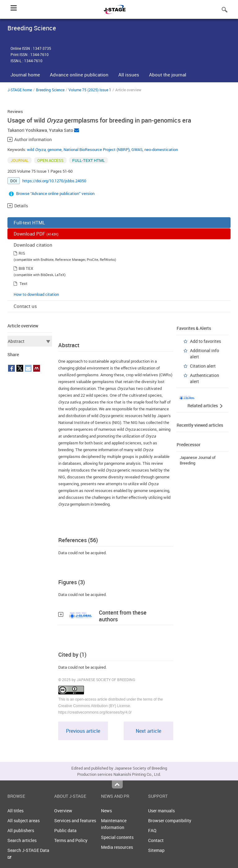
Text (24, 283)
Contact (156, 840)
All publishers (21, 830)
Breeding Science (50, 90)
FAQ (152, 830)
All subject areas (24, 820)
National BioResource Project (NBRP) (97, 149)
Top (117, 784)
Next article (148, 731)
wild (36, 149)
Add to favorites (205, 341)
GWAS (137, 149)
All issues (129, 75)
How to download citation (36, 294)
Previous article (83, 731)
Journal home (25, 75)
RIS (22, 253)
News (106, 811)
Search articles (22, 840)
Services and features (75, 820)
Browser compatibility (170, 820)
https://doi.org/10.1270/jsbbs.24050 (54, 181)
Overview (63, 811)
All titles (15, 811)
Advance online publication (79, 75)
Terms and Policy (71, 840)
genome (55, 149)
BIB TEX (26, 268)
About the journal (168, 75)
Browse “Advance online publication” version (55, 193)
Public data (65, 830)
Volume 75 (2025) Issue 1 (90, 90)
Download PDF (36, 234)
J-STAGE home (20, 90)
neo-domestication (161, 149)
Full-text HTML (29, 222)
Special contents (117, 837)
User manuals (161, 811)
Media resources (117, 847)
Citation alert (203, 366)
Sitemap (156, 850)
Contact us (25, 306)
